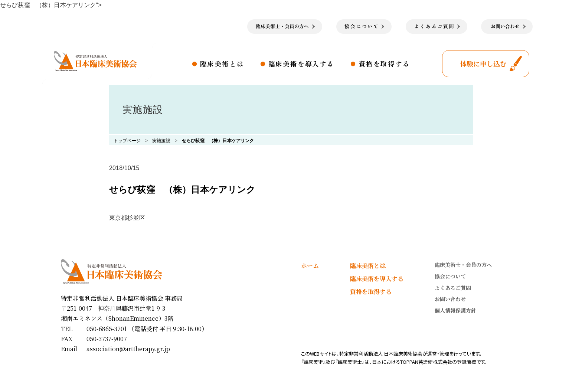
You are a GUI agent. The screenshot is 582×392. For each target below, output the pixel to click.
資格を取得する (384, 63)
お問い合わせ (450, 299)
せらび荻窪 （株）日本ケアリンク (218, 141)
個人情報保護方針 (455, 310)
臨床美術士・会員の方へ (463, 265)
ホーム (310, 266)
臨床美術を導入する (301, 63)
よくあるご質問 (453, 288)
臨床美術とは (222, 63)
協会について (450, 276)
